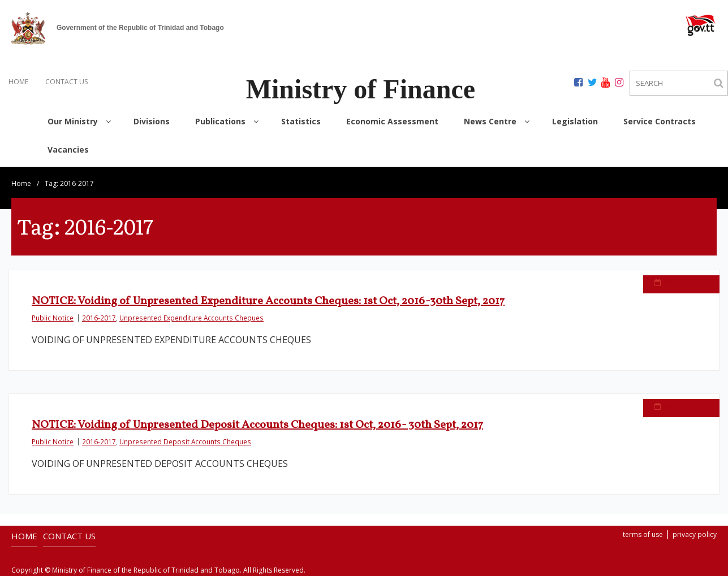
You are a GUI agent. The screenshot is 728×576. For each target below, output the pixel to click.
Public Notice (53, 318)
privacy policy (695, 534)
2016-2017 (99, 318)
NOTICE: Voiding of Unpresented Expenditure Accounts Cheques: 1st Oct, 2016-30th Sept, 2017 (268, 301)
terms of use (643, 534)
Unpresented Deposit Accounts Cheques (185, 441)
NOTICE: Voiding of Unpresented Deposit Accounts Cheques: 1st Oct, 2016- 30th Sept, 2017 (257, 425)
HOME (18, 82)
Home (21, 183)
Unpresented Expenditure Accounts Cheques (191, 318)
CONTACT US (66, 82)
